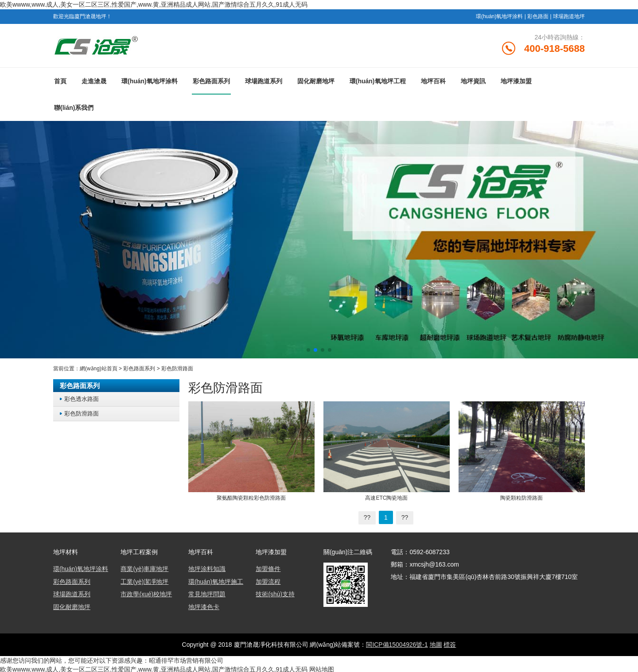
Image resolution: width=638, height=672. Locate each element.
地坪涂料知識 (207, 569)
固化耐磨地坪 (316, 81)
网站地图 (322, 668)
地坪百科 (433, 81)
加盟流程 (268, 581)
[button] (308, 350)
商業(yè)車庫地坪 (144, 569)
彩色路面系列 (211, 81)
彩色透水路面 (82, 399)
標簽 (450, 643)
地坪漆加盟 (516, 81)
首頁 (60, 81)
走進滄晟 (94, 81)
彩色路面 (538, 16)
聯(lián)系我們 (74, 108)
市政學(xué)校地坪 (146, 594)
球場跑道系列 (264, 81)
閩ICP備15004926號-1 (397, 643)
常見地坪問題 (207, 594)
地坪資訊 (473, 81)
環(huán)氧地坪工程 (378, 81)
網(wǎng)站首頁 (99, 369)
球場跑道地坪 (569, 16)
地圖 (436, 643)
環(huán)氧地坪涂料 (500, 16)
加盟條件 (268, 569)
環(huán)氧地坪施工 (216, 581)
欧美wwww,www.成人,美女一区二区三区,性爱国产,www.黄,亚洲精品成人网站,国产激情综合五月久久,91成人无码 (154, 4)
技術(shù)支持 (275, 594)
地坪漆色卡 (204, 606)
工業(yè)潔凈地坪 (144, 581)
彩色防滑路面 (177, 369)
